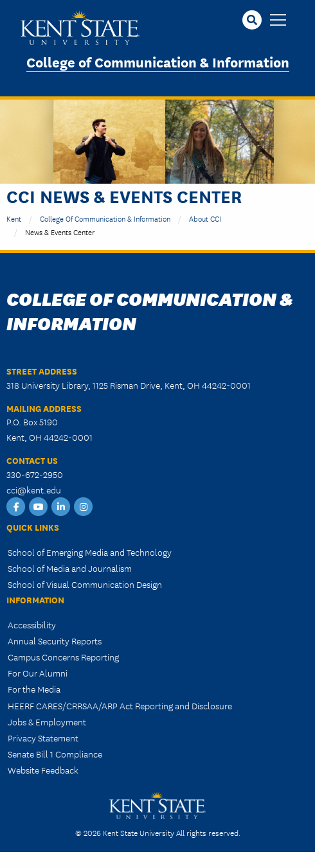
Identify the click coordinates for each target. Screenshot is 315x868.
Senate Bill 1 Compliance (55, 754)
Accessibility (32, 624)
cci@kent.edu (34, 490)
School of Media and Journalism (70, 568)
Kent (14, 218)
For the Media (34, 689)
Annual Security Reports (55, 641)
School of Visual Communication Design (85, 584)
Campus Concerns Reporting (63, 657)
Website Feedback (43, 770)
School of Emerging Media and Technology (90, 552)
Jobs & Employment (47, 722)
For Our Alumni (38, 673)
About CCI (205, 218)
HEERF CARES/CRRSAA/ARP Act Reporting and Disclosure (120, 705)
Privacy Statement (43, 738)
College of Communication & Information (158, 61)
